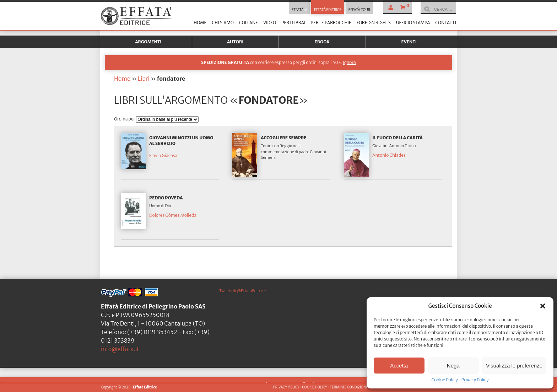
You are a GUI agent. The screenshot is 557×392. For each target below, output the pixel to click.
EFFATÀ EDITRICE (328, 10)
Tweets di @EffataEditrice (242, 291)
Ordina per (125, 119)
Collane (248, 23)
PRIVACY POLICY (286, 387)
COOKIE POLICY (314, 387)
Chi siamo (223, 23)
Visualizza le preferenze (514, 366)
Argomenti (148, 42)
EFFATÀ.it (299, 10)
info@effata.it (120, 349)
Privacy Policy (475, 380)
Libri (144, 79)
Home (200, 23)
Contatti (446, 23)
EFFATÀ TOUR (359, 10)
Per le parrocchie (331, 23)
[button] (543, 306)
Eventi (409, 42)
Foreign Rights (374, 23)
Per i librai (293, 23)
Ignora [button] (349, 62)
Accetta (399, 366)
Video (270, 23)
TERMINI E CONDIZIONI (348, 387)
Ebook (322, 42)
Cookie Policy (444, 380)
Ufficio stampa (413, 23)
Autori (235, 42)
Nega (453, 366)
